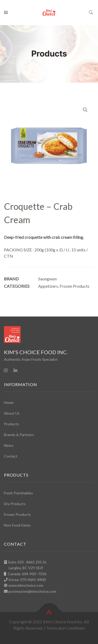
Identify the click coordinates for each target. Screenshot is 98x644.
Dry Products (15, 504)
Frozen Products (74, 286)
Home (9, 402)
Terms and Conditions (65, 628)
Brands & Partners (19, 435)
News (9, 445)
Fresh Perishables (18, 493)
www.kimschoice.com (26, 585)
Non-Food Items (17, 525)
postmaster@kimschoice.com (32, 591)
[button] (85, 110)
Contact (11, 456)
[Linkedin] (15, 370)
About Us (12, 413)
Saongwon (47, 279)
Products (11, 424)
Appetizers (48, 286)
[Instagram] (6, 370)
